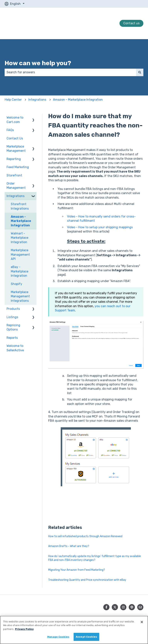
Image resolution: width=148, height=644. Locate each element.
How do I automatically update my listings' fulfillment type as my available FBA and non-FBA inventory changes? (95, 558)
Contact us (131, 23)
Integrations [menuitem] (16, 196)
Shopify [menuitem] (16, 284)
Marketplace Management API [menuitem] (20, 255)
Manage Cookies (58, 637)
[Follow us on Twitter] (115, 607)
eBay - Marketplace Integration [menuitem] (20, 271)
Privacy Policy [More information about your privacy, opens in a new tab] (24, 629)
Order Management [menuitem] (16, 186)
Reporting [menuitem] (14, 159)
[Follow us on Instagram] (123, 607)
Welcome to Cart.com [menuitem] (15, 120)
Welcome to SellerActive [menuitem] (15, 348)
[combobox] (70, 72)
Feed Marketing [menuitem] (18, 167)
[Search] (140, 72)
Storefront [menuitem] (14, 175)
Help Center (13, 100)
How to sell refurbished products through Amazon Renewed (85, 536)
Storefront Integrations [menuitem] (20, 206)
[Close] (142, 622)
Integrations (37, 100)
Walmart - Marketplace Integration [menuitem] (20, 238)
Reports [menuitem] (12, 338)
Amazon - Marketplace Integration (78, 100)
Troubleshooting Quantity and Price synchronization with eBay (87, 580)
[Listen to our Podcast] (132, 607)
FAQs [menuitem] (10, 130)
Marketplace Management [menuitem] (16, 149)
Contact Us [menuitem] (15, 138)
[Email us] (140, 607)
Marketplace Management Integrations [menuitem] (20, 296)
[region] (74, 630)
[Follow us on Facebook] (106, 607)
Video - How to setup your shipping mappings (100, 227)
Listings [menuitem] (12, 317)
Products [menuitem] (13, 309)
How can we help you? (38, 63)
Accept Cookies (86, 637)
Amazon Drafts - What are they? (69, 546)
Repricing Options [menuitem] (13, 327)
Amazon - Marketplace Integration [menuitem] (21, 221)
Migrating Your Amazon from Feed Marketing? (77, 570)
